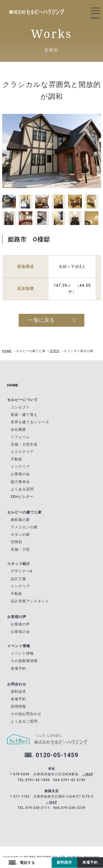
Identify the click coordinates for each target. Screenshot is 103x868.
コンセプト (20, 407)
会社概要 (18, 429)
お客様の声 (20, 624)
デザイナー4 (21, 571)
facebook (41, 863)
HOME (7, 351)
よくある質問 (22, 489)
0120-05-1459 (57, 755)
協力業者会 (20, 482)
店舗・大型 (20, 549)
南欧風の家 (20, 520)
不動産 (16, 459)
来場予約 (90, 862)
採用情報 (18, 706)
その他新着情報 (24, 661)
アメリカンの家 (24, 527)
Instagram (48, 863)
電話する (27, 863)
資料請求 (64, 862)
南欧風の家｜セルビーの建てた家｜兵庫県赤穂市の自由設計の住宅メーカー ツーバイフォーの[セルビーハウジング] (37, 12)
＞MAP (88, 774)
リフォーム (20, 437)
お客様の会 (20, 474)
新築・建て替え (24, 415)
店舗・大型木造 (24, 444)
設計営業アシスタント (30, 601)
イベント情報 (22, 653)
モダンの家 (20, 535)
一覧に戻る (42, 320)
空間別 (55, 351)
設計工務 (18, 579)
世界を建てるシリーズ (30, 422)
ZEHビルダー (22, 497)
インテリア (20, 467)
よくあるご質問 (24, 721)
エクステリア (22, 452)
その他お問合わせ (26, 714)
